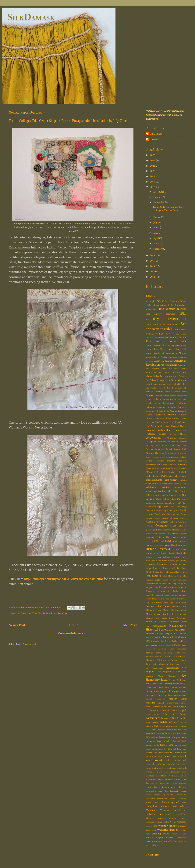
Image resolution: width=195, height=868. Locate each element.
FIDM (178, 503)
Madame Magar (179, 610)
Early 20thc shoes (165, 465)
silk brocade (154, 760)
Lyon (159, 610)
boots (184, 392)
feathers (165, 499)
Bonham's (150, 392)
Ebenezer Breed (153, 468)
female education (165, 503)
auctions (157, 373)
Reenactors (151, 734)
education (165, 468)
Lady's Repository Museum (158, 595)
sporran (149, 772)
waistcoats (182, 822)
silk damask (173, 760)
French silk (160, 514)
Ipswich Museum (161, 568)
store (184, 772)
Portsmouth (153, 718)
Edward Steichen (179, 468)
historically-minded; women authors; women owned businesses (166, 557)
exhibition (151, 487)
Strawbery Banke (169, 776)
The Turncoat (171, 791)
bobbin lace (156, 388)
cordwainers (153, 438)
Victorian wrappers (156, 818)
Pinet (173, 710)
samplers (168, 741)
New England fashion (168, 672)
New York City (179, 680)
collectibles (174, 422)
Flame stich (151, 507)
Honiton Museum (178, 564)
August (157, 217)
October (158, 197)
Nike (161, 687)
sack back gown (174, 737)
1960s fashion (158, 338)
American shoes (169, 365)
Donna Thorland (155, 461)
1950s (148, 338)
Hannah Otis (165, 534)
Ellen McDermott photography (170, 476)
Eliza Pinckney (169, 472)
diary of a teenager (170, 457)
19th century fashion (176, 337)
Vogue (173, 822)
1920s (162, 334)
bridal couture (166, 399)
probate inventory (169, 722)
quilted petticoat (179, 726)
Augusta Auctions (172, 373)
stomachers (175, 772)
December (159, 192)
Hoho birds (161, 561)
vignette (173, 818)
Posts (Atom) (29, 644)
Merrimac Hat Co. (154, 637)
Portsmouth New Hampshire (174, 718)
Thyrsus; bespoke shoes (164, 795)
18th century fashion (173, 309)
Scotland (168, 749)
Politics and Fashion (175, 714)
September (159, 202)
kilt (169, 584)
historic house (179, 549)
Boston (150, 395)
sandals (178, 745)
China (177, 419)
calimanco (151, 407)
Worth (155, 845)
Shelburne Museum (163, 753)
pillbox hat (165, 710)
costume (174, 438)
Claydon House (162, 422)
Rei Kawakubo (180, 734)
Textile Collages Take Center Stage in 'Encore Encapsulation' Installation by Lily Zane (68, 121)
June (156, 228)
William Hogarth (155, 838)
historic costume (178, 541)
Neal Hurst (175, 664)
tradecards (150, 799)
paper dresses (180, 691)
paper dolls (167, 691)
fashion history (180, 491)
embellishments (154, 480)
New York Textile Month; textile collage (47, 613)
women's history (172, 841)
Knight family (152, 587)
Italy (167, 572)
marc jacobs (161, 618)
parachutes (151, 695)
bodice (167, 388)
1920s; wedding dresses (176, 334)
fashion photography (155, 495)
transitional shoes (166, 799)
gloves (149, 530)
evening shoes (180, 484)
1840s (170, 305)
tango (171, 780)
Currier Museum (155, 449)
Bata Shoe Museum (176, 380)
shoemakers (170, 756)
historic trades (152, 553)
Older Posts (129, 625)
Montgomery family (164, 649)
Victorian (165, 810)
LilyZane (21, 613)
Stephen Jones (161, 772)
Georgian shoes (166, 526)
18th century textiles (166, 326)
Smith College (159, 768)
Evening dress (166, 484)
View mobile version (73, 633)
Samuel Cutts (152, 745)
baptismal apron (171, 376)
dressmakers (151, 465)
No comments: (54, 608)
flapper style (163, 507)
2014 (153, 266)
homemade (151, 564)
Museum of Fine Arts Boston (162, 660)
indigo (149, 568)
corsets (166, 438)
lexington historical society (164, 599)
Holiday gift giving (177, 561)
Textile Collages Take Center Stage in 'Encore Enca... (167, 208)
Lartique (175, 595)
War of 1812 (151, 826)
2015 (153, 261)
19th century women (172, 345)
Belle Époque (152, 384)
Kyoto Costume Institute (171, 587)
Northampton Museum (176, 687)
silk (185, 756)
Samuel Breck (180, 741)
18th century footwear (166, 316)
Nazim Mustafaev (160, 664)
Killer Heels (161, 584)
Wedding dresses (167, 830)
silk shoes (176, 764)
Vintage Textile (162, 822)
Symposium (162, 780)
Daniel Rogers (173, 449)
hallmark (167, 530)
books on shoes (172, 392)
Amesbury (182, 365)
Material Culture (178, 630)
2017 (153, 187)
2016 (153, 255)
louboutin (175, 607)
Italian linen (159, 572)
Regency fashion (164, 734)
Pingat (179, 710)
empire (155, 484)
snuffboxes (171, 768)
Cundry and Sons (178, 445)
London (183, 603)
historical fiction (167, 553)
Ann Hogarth (152, 369)
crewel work (161, 445)
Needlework (158, 668)
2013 (153, 271)
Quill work (159, 726)
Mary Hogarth (174, 622)
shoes (179, 756)
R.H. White (151, 730)
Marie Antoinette (178, 618)
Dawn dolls (161, 453)
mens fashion (180, 634)
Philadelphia (158, 707)
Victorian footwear (173, 814)
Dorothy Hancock (177, 461)
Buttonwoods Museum (175, 403)
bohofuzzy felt (179, 388)
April (156, 238)
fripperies (171, 514)
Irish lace (176, 568)
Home (74, 625)
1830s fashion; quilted (156, 305)
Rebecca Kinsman (165, 730)
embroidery (171, 480)
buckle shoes (153, 403)
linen (166, 603)
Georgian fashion (168, 522)
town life (182, 795)
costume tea (164, 442)
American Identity (163, 361)
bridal (156, 399)
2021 (153, 166)
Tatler (184, 780)
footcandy (162, 510)
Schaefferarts (158, 749)
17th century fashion (177, 301)
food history (151, 510)
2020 (153, 171)
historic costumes (179, 545)
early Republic (180, 465)
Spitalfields (182, 768)
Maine (149, 614)
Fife (185, 503)
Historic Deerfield (158, 549)
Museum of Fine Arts (174, 657)
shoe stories (158, 756)
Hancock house (179, 530)
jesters (184, 572)
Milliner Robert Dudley (168, 641)
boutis (149, 399)
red (176, 730)
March (157, 243)
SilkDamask (31, 17)
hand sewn (151, 534)
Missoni (169, 645)
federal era (175, 499)
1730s (158, 301)
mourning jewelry (172, 653)
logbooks (174, 603)
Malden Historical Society (166, 614)
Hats (168, 537)
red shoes (182, 730)
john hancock (153, 576)
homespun (162, 564)
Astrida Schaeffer (169, 369)
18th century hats (170, 324)
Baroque (161, 380)
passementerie (180, 695)
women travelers (154, 841)
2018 (153, 182)
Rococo (162, 737)
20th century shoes (170, 349)
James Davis (175, 572)
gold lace (157, 530)
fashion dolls (165, 491)
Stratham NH (152, 776)
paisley (149, 691)
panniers (157, 691)
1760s (165, 301)
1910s (156, 334)
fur (178, 514)
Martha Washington (156, 622)
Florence (173, 507)
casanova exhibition (167, 407)
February (158, 249)
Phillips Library (171, 707)
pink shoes (152, 714)
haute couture (180, 537)
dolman (183, 457)
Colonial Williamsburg (159, 430)
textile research (179, 783)
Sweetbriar (151, 780)
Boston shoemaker (178, 396)
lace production (164, 591)
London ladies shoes (158, 606)
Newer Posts (18, 625)
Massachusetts (160, 626)
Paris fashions (165, 695)
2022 (153, 160)
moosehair (182, 649)
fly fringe (182, 507)
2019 (153, 176)
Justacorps (150, 584)
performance (175, 703)
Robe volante (152, 737)
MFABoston (151, 641)
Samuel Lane (167, 745)
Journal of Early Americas (174, 580)
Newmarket (151, 687)
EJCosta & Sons (153, 472)
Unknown (155, 139)
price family (152, 722)
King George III (179, 584)
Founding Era (173, 510)
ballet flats (159, 376)
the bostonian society (166, 787)
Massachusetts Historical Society (166, 628)
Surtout (183, 776)
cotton (175, 442)
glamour (183, 526)
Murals (158, 657)
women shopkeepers (176, 838)
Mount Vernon (154, 653)
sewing (149, 753)
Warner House (167, 826)
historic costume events (158, 545)
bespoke (162, 384)
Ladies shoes (180, 591)
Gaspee (157, 518)
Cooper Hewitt (178, 434)
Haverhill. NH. (153, 541)
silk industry (164, 764)
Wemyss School (179, 834)
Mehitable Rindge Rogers (159, 634)
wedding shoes (160, 834)
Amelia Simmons (169, 357)
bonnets (159, 392)
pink (184, 710)
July (156, 222)
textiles (149, 787)
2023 (153, 155)
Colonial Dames (179, 426)
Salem (159, 741)
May (156, 233)
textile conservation (160, 783)
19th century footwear (162, 341)
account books (153, 357)
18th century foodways (160, 314)
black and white (174, 384)
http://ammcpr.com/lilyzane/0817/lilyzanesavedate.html (64, 579)
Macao (166, 610)
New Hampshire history (166, 678)
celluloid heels (162, 411)
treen (157, 803)
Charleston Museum (165, 415)
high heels (165, 541)
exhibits (166, 488)
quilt (168, 726)
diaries (156, 457)
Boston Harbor (162, 396)
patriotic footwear (155, 699)
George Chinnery (170, 518)
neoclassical (172, 668)
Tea (147, 783)
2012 (153, 277)
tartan (177, 780)
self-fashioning (180, 749)
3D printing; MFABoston (174, 353)
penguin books (162, 703)
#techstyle (150, 301)
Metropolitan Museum (175, 637)
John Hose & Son (172, 576)
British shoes (180, 399)
